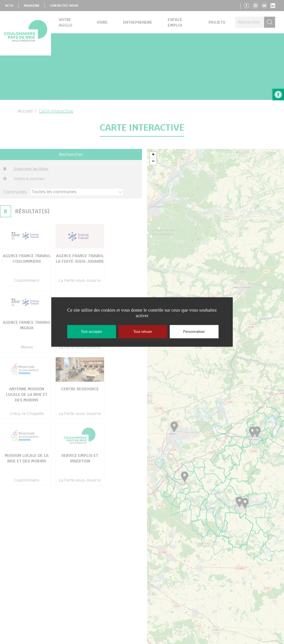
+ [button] (153, 155)
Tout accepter (91, 332)
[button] (278, 95)
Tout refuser (143, 332)
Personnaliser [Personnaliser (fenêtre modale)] (194, 332)
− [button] (153, 162)
